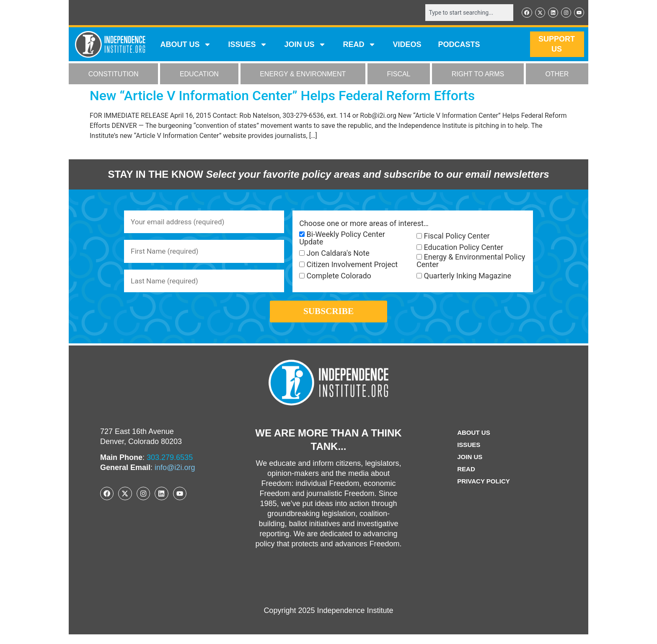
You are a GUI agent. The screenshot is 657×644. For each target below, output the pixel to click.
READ (359, 45)
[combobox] (466, 13)
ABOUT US (186, 45)
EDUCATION (199, 75)
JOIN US (305, 45)
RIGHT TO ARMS (478, 75)
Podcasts (459, 45)
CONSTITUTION (114, 75)
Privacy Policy (484, 491)
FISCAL (399, 75)
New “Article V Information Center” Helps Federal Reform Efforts (282, 96)
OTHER (557, 75)
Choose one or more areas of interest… (364, 224)
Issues (248, 45)
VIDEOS (407, 45)
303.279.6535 (170, 467)
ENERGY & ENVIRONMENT (303, 75)
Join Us (469, 466)
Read (465, 479)
